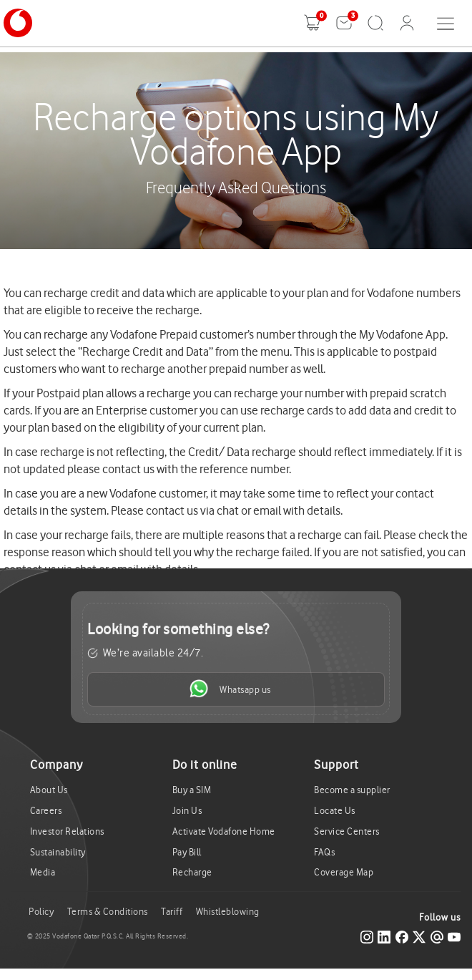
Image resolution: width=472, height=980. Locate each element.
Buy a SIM (192, 790)
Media (43, 872)
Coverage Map (344, 872)
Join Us (187, 811)
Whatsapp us (230, 689)
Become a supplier (352, 790)
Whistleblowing (228, 912)
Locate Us (335, 811)
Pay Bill (187, 852)
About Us (49, 790)
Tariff (172, 912)
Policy (41, 912)
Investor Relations (67, 831)
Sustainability (58, 852)
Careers (46, 811)
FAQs (324, 852)
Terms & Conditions (108, 912)
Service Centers (347, 831)
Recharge (192, 872)
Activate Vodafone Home (224, 831)
